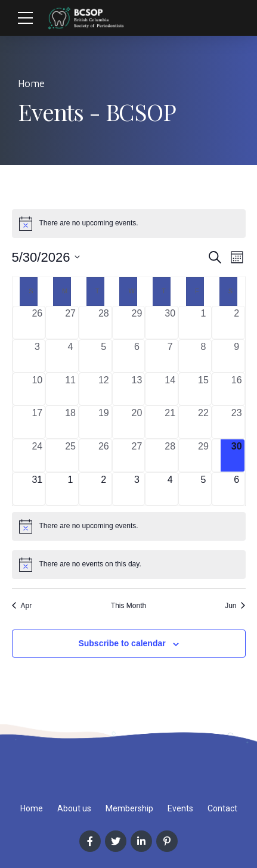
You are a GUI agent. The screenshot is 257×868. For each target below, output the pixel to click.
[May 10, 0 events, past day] (38, 389)
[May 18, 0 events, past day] (70, 422)
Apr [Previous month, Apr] (22, 606)
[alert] (129, 224)
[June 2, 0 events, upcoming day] (104, 489)
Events (180, 808)
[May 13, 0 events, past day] (137, 389)
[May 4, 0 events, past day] (70, 356)
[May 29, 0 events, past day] (203, 455)
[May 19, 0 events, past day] (104, 422)
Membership (129, 808)
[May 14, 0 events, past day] (170, 389)
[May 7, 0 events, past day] (170, 356)
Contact (222, 808)
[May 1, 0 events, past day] (203, 323)
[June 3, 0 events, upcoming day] (137, 489)
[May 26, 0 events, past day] (104, 455)
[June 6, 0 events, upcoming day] (237, 489)
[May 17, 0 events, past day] (38, 422)
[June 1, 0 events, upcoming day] (70, 489)
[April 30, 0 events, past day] (170, 323)
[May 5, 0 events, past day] (104, 356)
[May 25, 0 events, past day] (70, 455)
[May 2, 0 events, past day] (237, 323)
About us (74, 808)
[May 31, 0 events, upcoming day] (38, 489)
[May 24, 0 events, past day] (38, 455)
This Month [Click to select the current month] (128, 606)
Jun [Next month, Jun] (235, 606)
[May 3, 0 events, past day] (38, 356)
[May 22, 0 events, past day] (203, 422)
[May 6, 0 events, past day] (137, 356)
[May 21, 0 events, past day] (170, 422)
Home (31, 83)
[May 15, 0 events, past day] (203, 389)
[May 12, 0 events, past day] (104, 389)
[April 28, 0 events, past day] (104, 323)
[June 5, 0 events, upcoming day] (203, 489)
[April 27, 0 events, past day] (70, 323)
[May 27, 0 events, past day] (137, 455)
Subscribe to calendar (122, 643)
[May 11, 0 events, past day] (70, 389)
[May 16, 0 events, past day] (237, 389)
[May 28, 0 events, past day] (170, 455)
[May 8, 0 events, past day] (203, 356)
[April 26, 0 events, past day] (38, 323)
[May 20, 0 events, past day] (137, 422)
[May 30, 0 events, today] (237, 455)
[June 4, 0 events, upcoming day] (170, 489)
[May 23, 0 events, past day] (237, 422)
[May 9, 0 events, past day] (237, 356)
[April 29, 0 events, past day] (137, 323)
